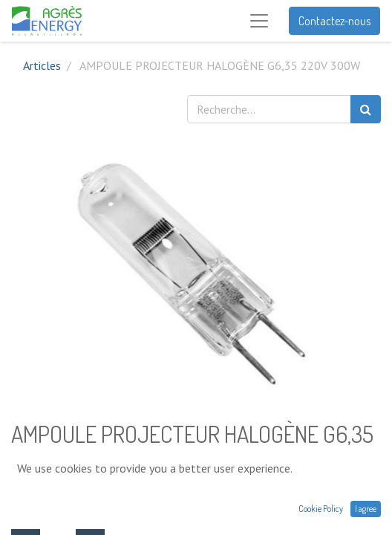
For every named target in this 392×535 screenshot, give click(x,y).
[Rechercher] (366, 109)
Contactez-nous (334, 21)
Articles (42, 65)
